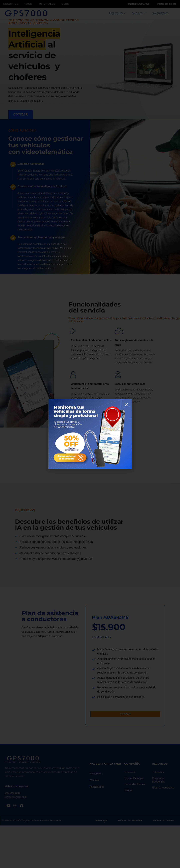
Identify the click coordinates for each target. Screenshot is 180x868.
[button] (126, 405)
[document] (90, 434)
